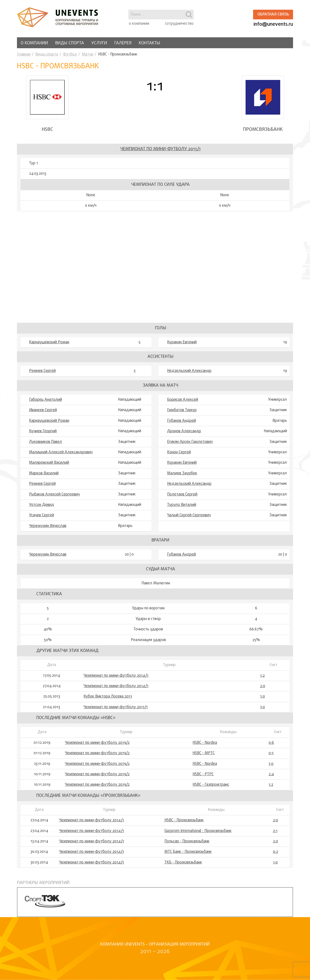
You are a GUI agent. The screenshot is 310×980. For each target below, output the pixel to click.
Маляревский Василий (49, 463)
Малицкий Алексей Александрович (61, 452)
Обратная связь (273, 15)
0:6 (271, 743)
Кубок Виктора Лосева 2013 (108, 697)
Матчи (88, 55)
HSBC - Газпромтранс (211, 785)
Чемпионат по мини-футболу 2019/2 (97, 743)
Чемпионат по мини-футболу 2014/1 (116, 676)
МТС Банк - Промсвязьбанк (188, 852)
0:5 (271, 753)
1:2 (262, 676)
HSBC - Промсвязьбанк (184, 820)
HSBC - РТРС (203, 774)
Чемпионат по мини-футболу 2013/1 (160, 149)
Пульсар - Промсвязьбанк (187, 841)
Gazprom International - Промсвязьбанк (198, 831)
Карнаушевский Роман (49, 342)
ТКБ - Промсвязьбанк (183, 862)
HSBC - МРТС (204, 753)
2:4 (271, 774)
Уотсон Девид (42, 505)
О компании (34, 43)
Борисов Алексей (183, 400)
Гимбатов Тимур (182, 410)
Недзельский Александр (189, 371)
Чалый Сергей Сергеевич (189, 515)
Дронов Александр (184, 431)
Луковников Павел (46, 442)
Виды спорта (70, 43)
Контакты (149, 43)
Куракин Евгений (182, 342)
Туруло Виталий (182, 505)
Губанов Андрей (182, 421)
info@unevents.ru (273, 24)
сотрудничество (179, 24)
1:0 (263, 697)
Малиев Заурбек (182, 473)
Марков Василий (44, 473)
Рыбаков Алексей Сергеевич (54, 494)
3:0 (263, 707)
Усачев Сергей (42, 515)
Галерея (123, 43)
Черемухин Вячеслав (48, 526)
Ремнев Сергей (42, 371)
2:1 (275, 831)
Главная (24, 55)
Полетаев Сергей (182, 494)
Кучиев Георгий (43, 431)
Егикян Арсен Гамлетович (190, 442)
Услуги (99, 43)
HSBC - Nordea (205, 743)
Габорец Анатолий (46, 400)
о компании (139, 24)
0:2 (275, 852)
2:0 (263, 686)
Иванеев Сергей (43, 410)
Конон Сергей (179, 452)
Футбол (70, 55)
